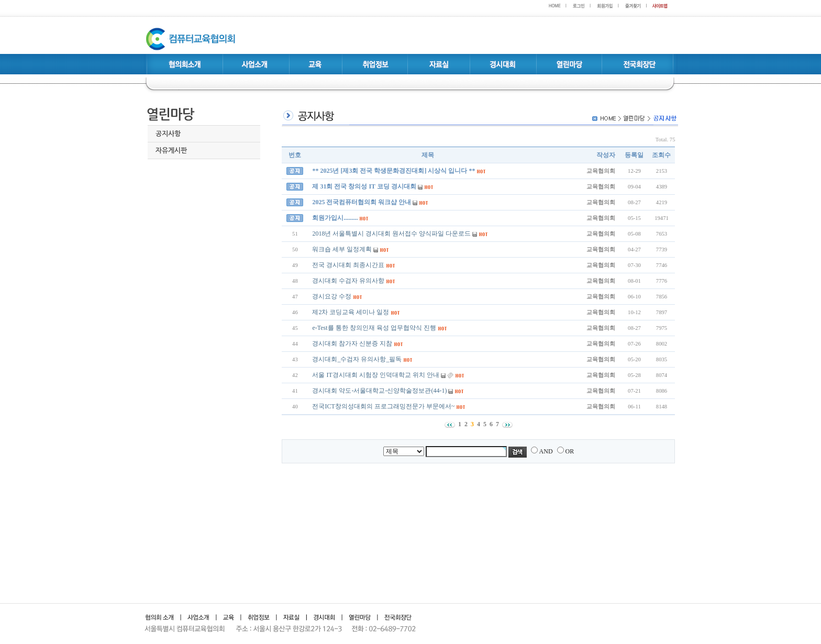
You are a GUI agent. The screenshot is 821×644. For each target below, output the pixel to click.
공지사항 (168, 134)
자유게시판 (171, 151)
